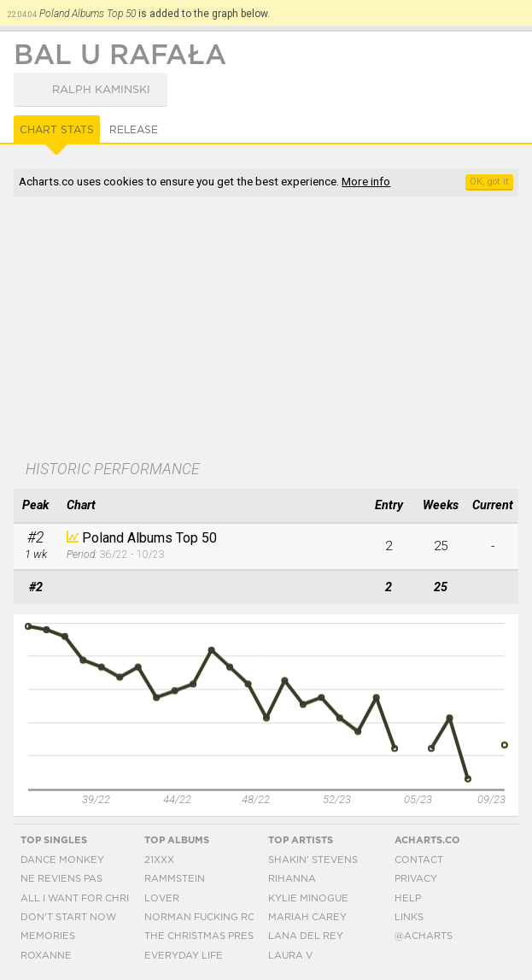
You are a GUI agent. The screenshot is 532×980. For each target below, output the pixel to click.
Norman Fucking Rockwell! (223, 917)
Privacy (416, 879)
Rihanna (292, 879)
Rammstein (175, 879)
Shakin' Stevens (313, 860)
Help (408, 898)
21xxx (159, 860)
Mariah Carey (307, 917)
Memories (48, 936)
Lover (162, 898)
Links (409, 917)
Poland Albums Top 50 (149, 538)
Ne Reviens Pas (61, 879)
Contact (419, 860)
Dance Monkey (62, 860)
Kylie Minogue (308, 898)
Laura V (290, 956)
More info (366, 181)
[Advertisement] (266, 330)
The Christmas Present (209, 936)
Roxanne (46, 956)
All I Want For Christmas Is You (109, 898)
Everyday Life (184, 956)
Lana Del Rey (306, 936)
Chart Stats (57, 130)
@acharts (424, 936)
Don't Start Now (68, 917)
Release (134, 130)
